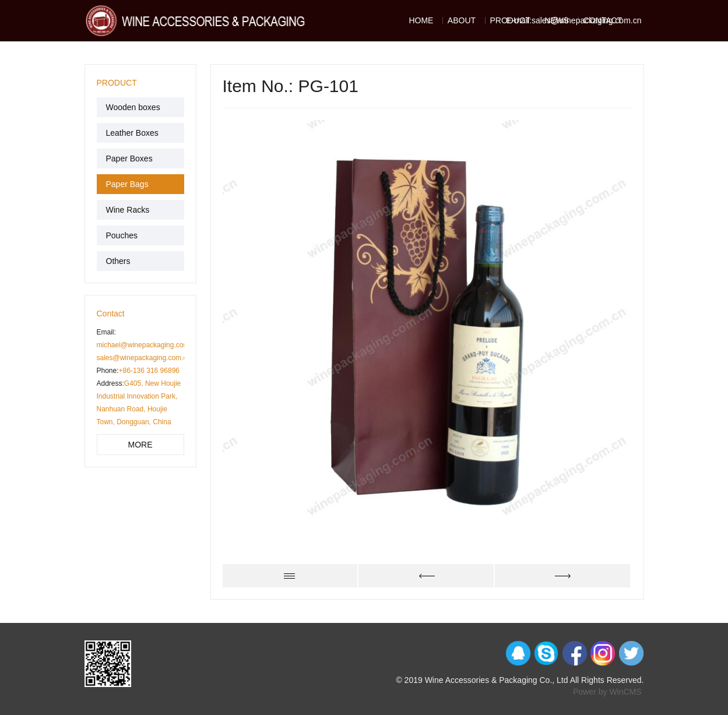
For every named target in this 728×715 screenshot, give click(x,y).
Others (118, 261)
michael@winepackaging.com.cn (148, 345)
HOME (421, 20)
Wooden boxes (133, 107)
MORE (140, 445)
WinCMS (625, 692)
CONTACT (603, 20)
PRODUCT (510, 20)
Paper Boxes (129, 159)
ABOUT (462, 20)
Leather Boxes (132, 133)
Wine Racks (128, 210)
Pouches (122, 235)
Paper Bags (127, 184)
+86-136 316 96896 (149, 371)
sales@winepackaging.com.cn (144, 358)
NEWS (557, 20)
